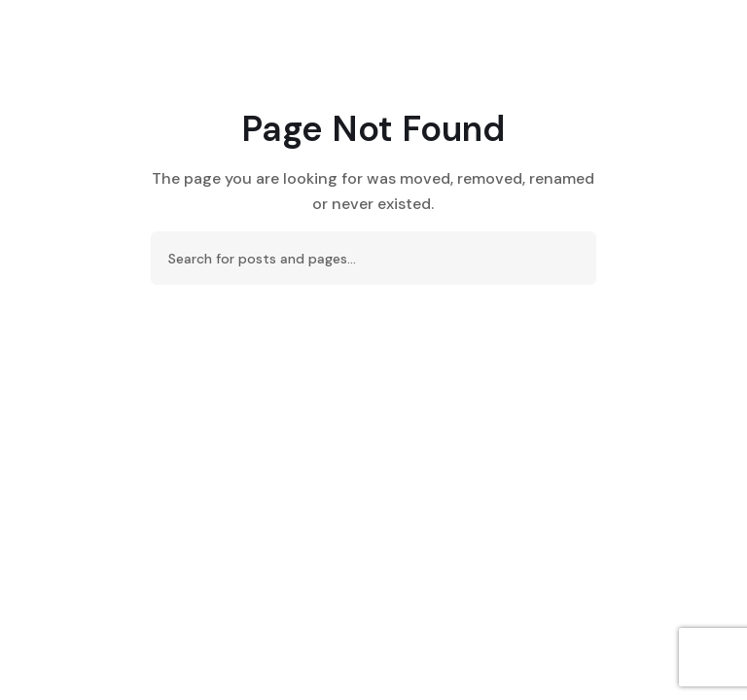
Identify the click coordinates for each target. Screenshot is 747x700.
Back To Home (373, 339)
